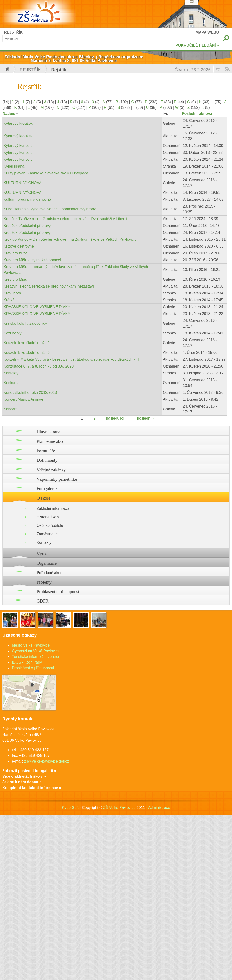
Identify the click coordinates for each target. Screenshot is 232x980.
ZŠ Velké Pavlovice (119, 808)
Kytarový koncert (18, 146)
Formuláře (46, 451)
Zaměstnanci (48, 534)
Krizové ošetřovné (19, 246)
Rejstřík (30, 70)
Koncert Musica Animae (23, 399)
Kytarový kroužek (18, 123)
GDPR (43, 601)
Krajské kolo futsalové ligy (25, 323)
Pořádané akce (49, 573)
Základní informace (53, 508)
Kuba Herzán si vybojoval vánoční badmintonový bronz (50, 209)
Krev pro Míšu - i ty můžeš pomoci (32, 260)
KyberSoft (70, 808)
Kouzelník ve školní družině (27, 343)
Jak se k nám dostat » (22, 782)
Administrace (159, 808)
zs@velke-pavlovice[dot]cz (47, 761)
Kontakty (11, 373)
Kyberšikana (14, 166)
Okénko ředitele (50, 525)
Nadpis (10, 113)
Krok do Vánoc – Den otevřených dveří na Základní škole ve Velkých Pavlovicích (71, 239)
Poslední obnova (197, 113)
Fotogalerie (47, 489)
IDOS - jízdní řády (27, 662)
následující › (116, 418)
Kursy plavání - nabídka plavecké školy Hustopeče (46, 173)
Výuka (43, 554)
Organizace (47, 563)
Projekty (44, 582)
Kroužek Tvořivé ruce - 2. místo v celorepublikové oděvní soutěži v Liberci (65, 219)
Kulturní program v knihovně (27, 199)
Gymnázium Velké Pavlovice (36, 651)
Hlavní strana (49, 432)
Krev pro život (15, 253)
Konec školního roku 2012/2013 (30, 392)
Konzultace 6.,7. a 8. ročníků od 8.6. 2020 (39, 366)
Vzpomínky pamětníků (57, 479)
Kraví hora (12, 293)
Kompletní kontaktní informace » (32, 788)
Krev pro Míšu (15, 279)
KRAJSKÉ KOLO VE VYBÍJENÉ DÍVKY (37, 307)
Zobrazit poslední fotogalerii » (29, 771)
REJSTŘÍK (13, 32)
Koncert (10, 409)
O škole (44, 498)
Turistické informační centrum (37, 657)
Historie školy (48, 517)
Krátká (9, 300)
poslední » (146, 418)
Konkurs (11, 383)
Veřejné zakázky (51, 470)
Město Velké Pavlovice (31, 645)
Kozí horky (13, 333)
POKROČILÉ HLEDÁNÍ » (197, 45)
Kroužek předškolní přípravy (27, 226)
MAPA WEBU (207, 32)
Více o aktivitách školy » (24, 776)
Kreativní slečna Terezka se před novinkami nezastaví (49, 286)
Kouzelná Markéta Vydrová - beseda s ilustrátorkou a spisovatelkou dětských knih (72, 359)
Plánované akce (51, 441)
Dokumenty (47, 460)
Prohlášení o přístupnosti (59, 592)
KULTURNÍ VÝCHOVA (22, 183)
